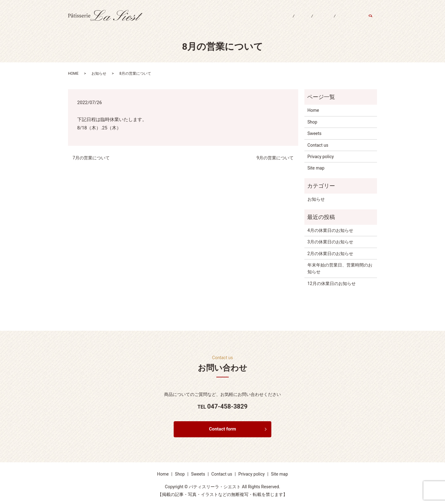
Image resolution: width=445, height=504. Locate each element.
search (374, 21)
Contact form (223, 430)
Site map (316, 168)
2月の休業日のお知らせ (330, 254)
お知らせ (99, 73)
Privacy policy (321, 157)
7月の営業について (91, 158)
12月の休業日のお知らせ (332, 283)
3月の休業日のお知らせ (330, 242)
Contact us (347, 21)
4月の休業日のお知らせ (330, 230)
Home (268, 21)
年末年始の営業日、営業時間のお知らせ (340, 268)
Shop (292, 21)
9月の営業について (275, 158)
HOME (73, 73)
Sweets (317, 21)
